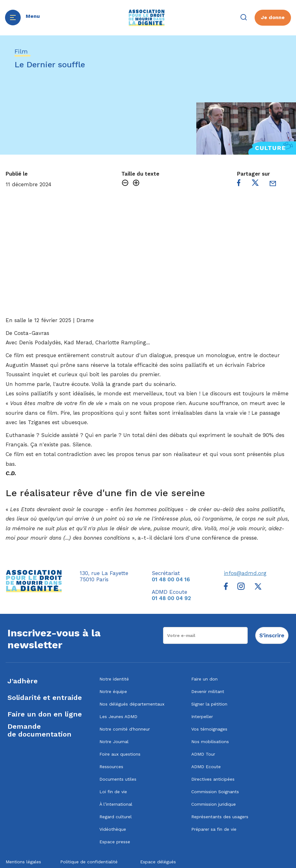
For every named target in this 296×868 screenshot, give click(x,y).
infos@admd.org (245, 573)
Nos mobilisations (210, 742)
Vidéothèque (113, 829)
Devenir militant (208, 691)
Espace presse (115, 842)
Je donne (273, 17)
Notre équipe (113, 691)
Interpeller (202, 716)
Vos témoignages (209, 729)
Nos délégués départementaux (132, 704)
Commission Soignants (215, 792)
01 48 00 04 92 (171, 598)
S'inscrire (272, 635)
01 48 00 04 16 (171, 579)
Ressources (111, 767)
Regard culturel (116, 817)
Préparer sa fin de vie (214, 829)
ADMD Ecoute (206, 767)
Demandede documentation (40, 730)
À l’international (116, 804)
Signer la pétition (209, 704)
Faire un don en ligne (45, 714)
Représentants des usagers (220, 817)
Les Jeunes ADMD (118, 716)
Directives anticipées (213, 779)
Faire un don (204, 679)
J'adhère (23, 681)
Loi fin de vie (113, 792)
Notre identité (114, 679)
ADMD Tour (203, 754)
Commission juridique (214, 804)
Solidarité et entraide (45, 698)
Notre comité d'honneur (125, 729)
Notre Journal (114, 742)
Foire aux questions (120, 754)
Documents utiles (118, 779)
